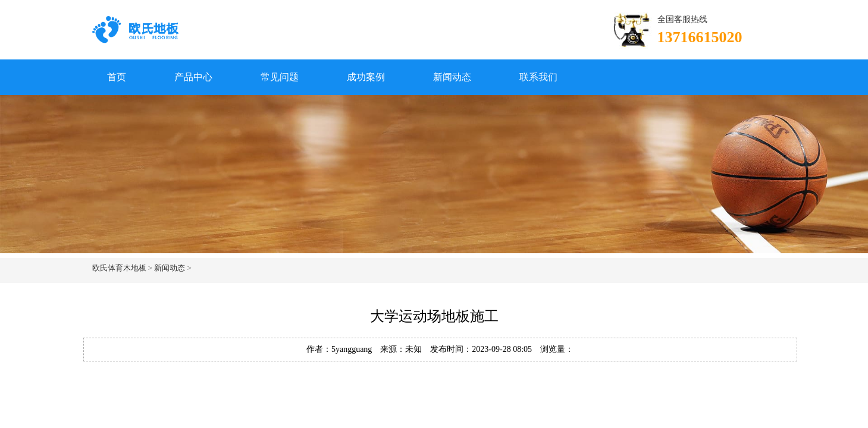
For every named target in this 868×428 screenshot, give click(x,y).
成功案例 (366, 77)
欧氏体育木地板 (119, 268)
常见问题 (280, 77)
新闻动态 (452, 77)
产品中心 (193, 77)
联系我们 (538, 77)
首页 (117, 77)
